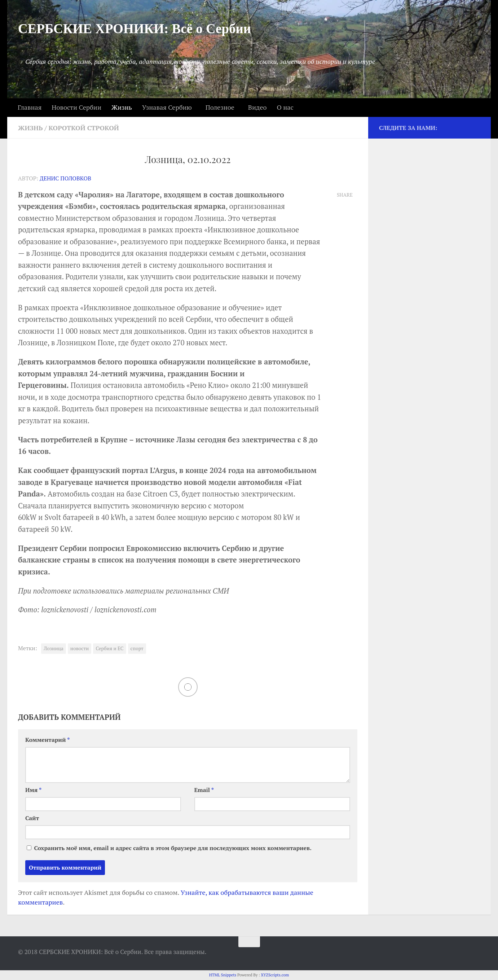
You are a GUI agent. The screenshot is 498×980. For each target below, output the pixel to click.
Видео (257, 107)
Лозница (54, 648)
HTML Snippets (223, 975)
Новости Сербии (76, 107)
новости (80, 648)
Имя (33, 790)
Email (204, 790)
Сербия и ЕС (109, 648)
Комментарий (48, 740)
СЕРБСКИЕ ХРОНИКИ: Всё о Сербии (135, 29)
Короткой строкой (84, 128)
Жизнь (122, 107)
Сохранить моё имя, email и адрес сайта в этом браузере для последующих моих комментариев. (173, 848)
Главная (30, 107)
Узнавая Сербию (167, 107)
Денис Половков (65, 178)
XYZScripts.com (275, 975)
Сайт (32, 818)
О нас (285, 107)
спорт (137, 648)
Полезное (220, 107)
